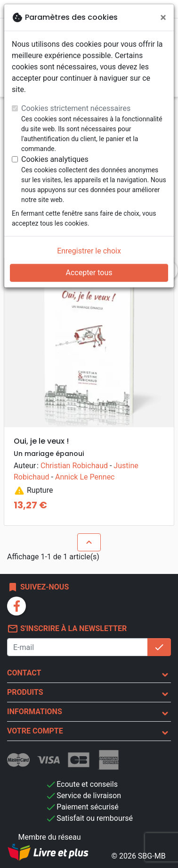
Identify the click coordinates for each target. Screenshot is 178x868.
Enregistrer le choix (89, 251)
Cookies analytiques (55, 159)
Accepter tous (89, 273)
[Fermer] (163, 17)
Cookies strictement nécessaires (76, 108)
